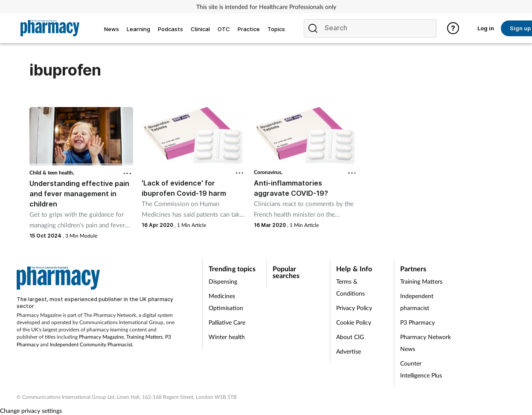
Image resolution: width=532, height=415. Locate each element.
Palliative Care (227, 322)
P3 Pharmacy (417, 322)
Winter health (227, 337)
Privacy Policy (354, 308)
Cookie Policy (354, 322)
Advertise (349, 351)
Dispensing (223, 281)
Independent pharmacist (417, 302)
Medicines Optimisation (226, 302)
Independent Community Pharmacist (91, 344)
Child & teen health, (52, 173)
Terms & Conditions (350, 287)
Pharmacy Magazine (101, 337)
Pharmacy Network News (426, 343)
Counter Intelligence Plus (421, 369)
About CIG (350, 337)
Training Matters (144, 337)
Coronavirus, (268, 172)
